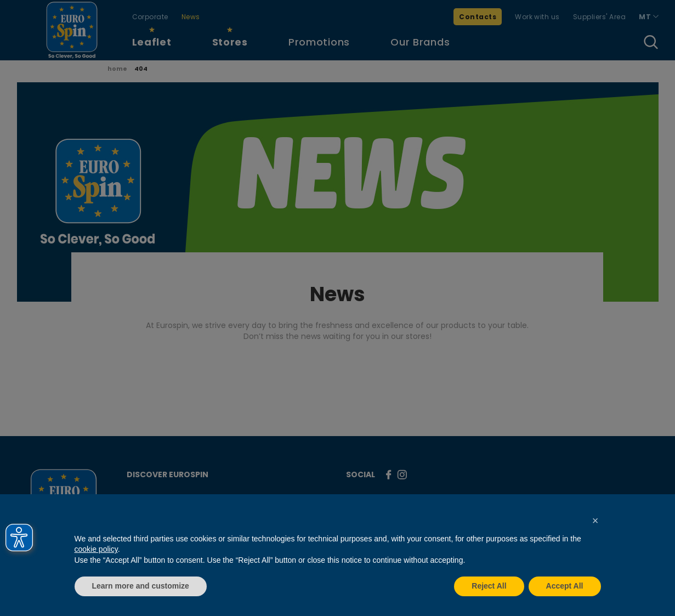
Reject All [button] (489, 586)
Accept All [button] (565, 586)
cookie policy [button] (96, 549)
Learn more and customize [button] (141, 586)
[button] (595, 521)
